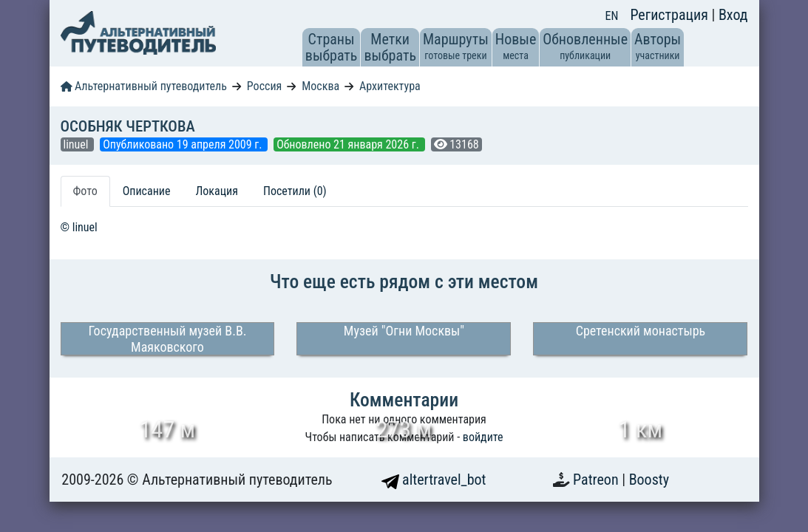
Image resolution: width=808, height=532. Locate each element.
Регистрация (670, 15)
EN (612, 16)
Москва (320, 86)
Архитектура (390, 86)
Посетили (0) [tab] (295, 191)
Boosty (649, 480)
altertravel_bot (434, 480)
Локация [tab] (217, 191)
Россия (264, 86)
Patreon (597, 480)
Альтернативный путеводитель (144, 86)
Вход (733, 15)
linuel (78, 144)
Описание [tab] (147, 191)
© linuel (79, 227)
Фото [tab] (85, 191)
